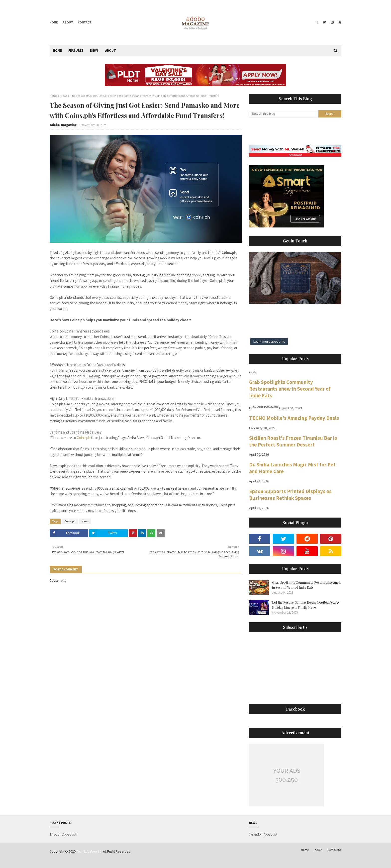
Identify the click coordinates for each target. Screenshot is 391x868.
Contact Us (334, 850)
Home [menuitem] (57, 51)
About (68, 22)
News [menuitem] (94, 51)
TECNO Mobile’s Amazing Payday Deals (294, 418)
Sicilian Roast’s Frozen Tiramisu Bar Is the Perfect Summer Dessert (293, 441)
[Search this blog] (284, 114)
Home (54, 22)
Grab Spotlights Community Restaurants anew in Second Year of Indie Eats (290, 389)
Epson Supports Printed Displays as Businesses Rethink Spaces (290, 495)
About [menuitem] (111, 51)
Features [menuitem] (76, 51)
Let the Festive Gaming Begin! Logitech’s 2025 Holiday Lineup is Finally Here (306, 605)
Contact (85, 22)
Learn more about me (269, 341)
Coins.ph (84, 438)
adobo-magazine (63, 125)
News (64, 96)
